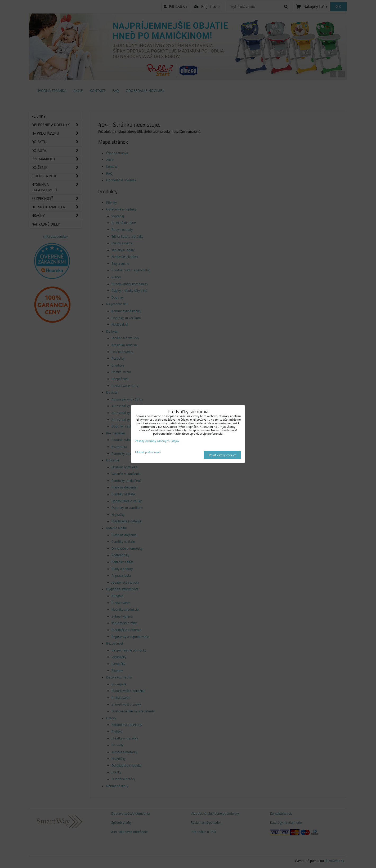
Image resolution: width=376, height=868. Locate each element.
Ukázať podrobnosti (148, 452)
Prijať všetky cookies (223, 455)
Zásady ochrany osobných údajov (157, 441)
